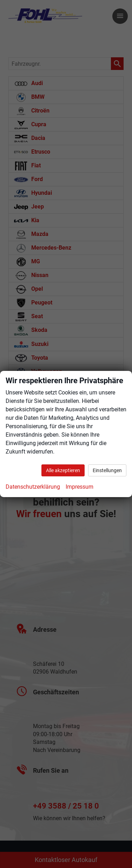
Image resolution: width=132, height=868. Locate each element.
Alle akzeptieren (63, 470)
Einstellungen (107, 470)
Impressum (80, 487)
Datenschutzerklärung (33, 487)
